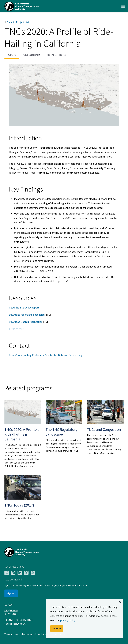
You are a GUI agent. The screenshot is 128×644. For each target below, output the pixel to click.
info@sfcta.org (12, 610)
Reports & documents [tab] (57, 55)
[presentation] (12, 55)
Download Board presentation (26, 322)
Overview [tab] (12, 55)
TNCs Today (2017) (19, 505)
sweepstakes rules (35, 634)
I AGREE (57, 628)
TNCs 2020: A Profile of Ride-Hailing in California (23, 434)
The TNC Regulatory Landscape (62, 432)
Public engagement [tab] (31, 55)
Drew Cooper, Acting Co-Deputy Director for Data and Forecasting (45, 355)
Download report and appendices (27, 315)
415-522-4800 (10, 614)
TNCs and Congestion (104, 429)
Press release (16, 329)
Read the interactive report (24, 308)
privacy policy (68, 620)
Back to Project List (17, 22)
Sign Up (11, 593)
